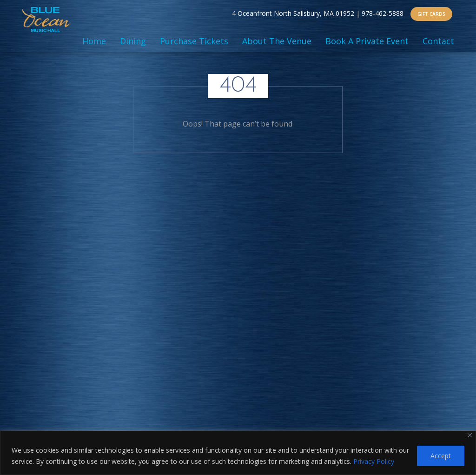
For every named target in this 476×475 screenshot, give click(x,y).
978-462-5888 (383, 13)
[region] (238, 453)
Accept (441, 456)
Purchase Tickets (194, 41)
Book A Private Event (367, 41)
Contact (438, 41)
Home (94, 41)
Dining (133, 41)
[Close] (470, 435)
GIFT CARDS (431, 14)
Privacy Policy (374, 461)
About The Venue (277, 41)
